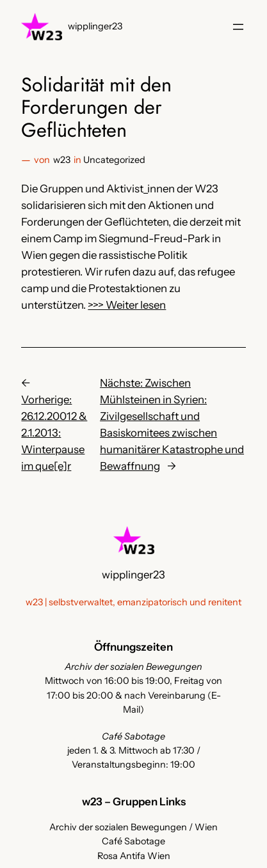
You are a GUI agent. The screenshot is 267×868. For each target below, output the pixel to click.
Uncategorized (114, 160)
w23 (62, 160)
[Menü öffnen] (238, 27)
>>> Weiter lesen (127, 305)
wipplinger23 (95, 26)
